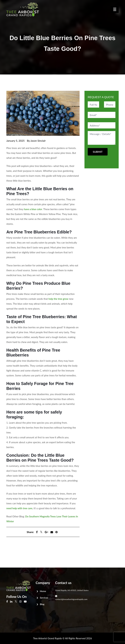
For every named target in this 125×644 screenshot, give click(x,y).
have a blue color (33, 209)
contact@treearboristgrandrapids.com (71, 599)
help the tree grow (58, 299)
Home (43, 591)
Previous (12, 547)
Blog (42, 604)
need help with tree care (19, 508)
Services (44, 598)
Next (10, 550)
